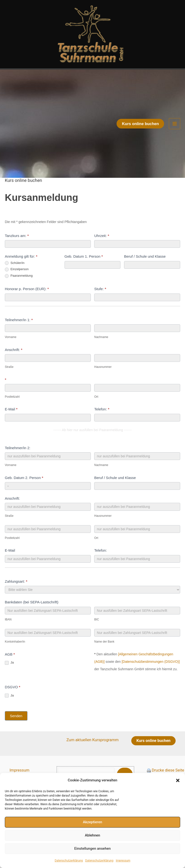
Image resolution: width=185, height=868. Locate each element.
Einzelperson (17, 283)
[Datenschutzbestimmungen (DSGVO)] (151, 676)
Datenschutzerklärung (69, 861)
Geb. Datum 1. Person (84, 270)
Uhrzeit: (102, 250)
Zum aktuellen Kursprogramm (93, 754)
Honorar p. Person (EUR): (27, 303)
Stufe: (100, 303)
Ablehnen (92, 835)
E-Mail (11, 423)
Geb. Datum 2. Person (24, 491)
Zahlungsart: (16, 595)
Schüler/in (15, 277)
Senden (16, 730)
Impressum (123, 861)
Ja (9, 677)
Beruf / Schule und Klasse (145, 270)
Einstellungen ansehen (92, 849)
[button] (178, 780)
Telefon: (102, 423)
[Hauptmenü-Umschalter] (175, 138)
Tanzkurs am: (17, 250)
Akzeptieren (92, 822)
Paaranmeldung (19, 290)
